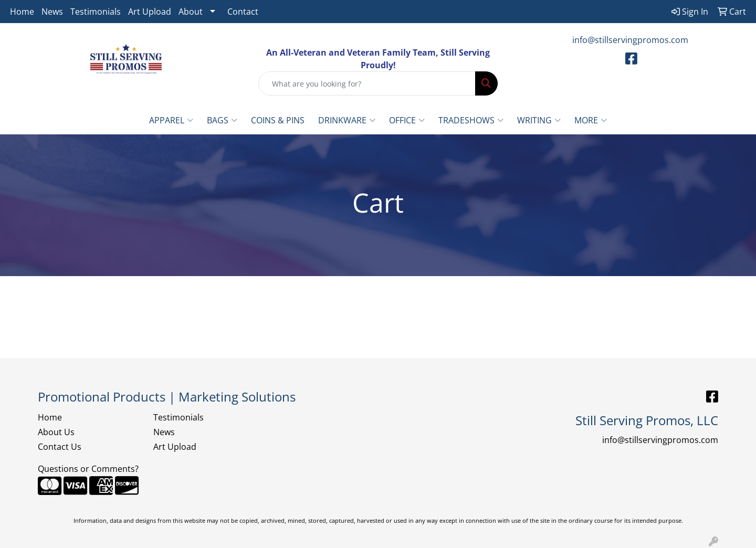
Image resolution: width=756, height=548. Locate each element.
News (52, 12)
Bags (222, 120)
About (191, 12)
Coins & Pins (278, 120)
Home (22, 12)
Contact (243, 12)
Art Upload (150, 12)
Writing (539, 120)
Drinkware (347, 120)
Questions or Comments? (88, 469)
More (591, 120)
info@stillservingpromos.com (630, 40)
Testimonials (96, 12)
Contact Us (60, 447)
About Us (56, 432)
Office (407, 120)
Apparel (171, 120)
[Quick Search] (367, 83)
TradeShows (471, 120)
